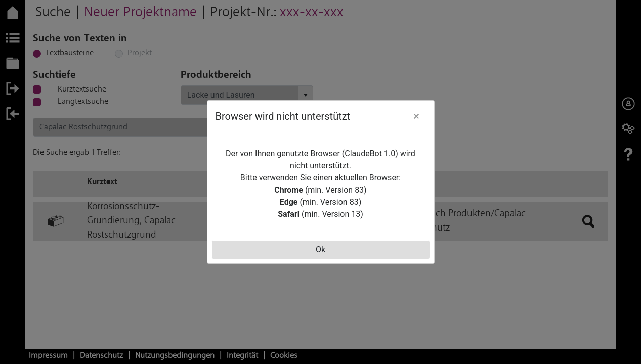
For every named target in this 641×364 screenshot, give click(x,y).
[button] (416, 116)
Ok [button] (320, 249)
